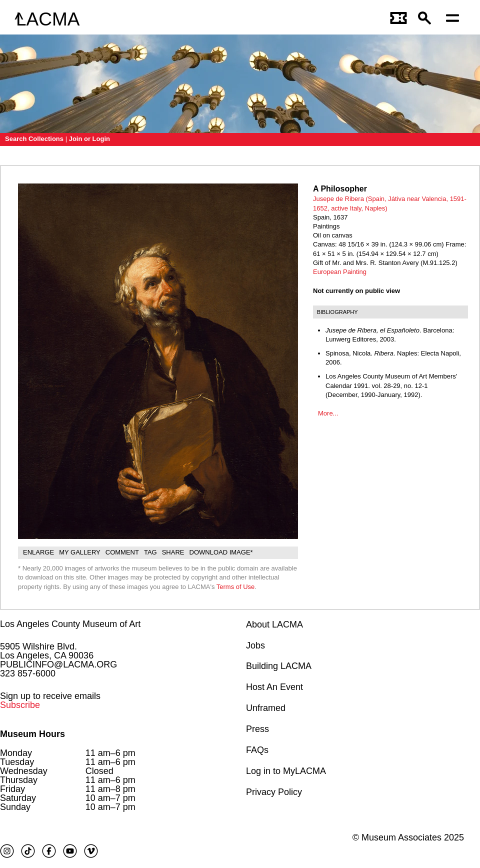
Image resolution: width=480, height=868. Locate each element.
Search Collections (34, 139)
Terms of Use (236, 587)
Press (257, 729)
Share (173, 552)
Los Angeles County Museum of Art (70, 624)
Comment (122, 552)
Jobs (255, 645)
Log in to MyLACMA (286, 771)
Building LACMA (279, 666)
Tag (150, 552)
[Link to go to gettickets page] (399, 19)
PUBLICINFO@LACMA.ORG (58, 664)
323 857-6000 (28, 673)
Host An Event (274, 687)
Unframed (266, 708)
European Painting (340, 272)
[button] (427, 19)
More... (328, 413)
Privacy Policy (274, 792)
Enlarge (38, 552)
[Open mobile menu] (455, 19)
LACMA (48, 19)
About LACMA (274, 624)
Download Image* (221, 552)
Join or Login (89, 139)
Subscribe (20, 705)
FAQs (257, 750)
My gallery (80, 552)
